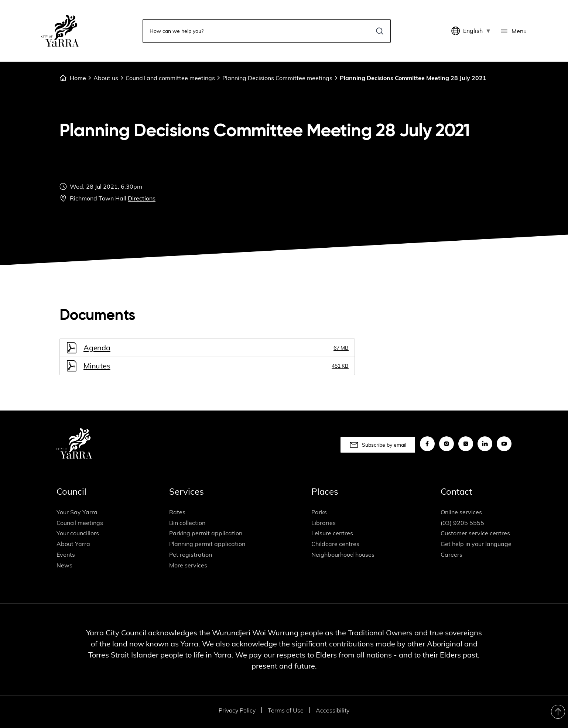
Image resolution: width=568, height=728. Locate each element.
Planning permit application (207, 544)
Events (66, 554)
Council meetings (80, 523)
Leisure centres (332, 533)
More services (188, 565)
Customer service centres (475, 533)
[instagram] (446, 444)
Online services (461, 512)
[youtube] (504, 444)
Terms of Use (286, 710)
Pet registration (191, 554)
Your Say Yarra (77, 512)
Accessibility (333, 710)
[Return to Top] (558, 712)
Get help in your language (476, 544)
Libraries (324, 523)
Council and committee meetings (170, 78)
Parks (319, 512)
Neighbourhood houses (343, 554)
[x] (466, 444)
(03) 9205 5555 (462, 523)
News (64, 565)
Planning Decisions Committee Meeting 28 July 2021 (413, 78)
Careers (451, 554)
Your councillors (78, 533)
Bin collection (187, 523)
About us (106, 78)
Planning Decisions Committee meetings (277, 78)
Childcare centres (335, 544)
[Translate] (457, 31)
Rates (177, 512)
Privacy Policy (237, 710)
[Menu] (513, 31)
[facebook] (427, 444)
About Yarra (73, 544)
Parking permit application (206, 533)
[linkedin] (485, 444)
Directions (142, 198)
